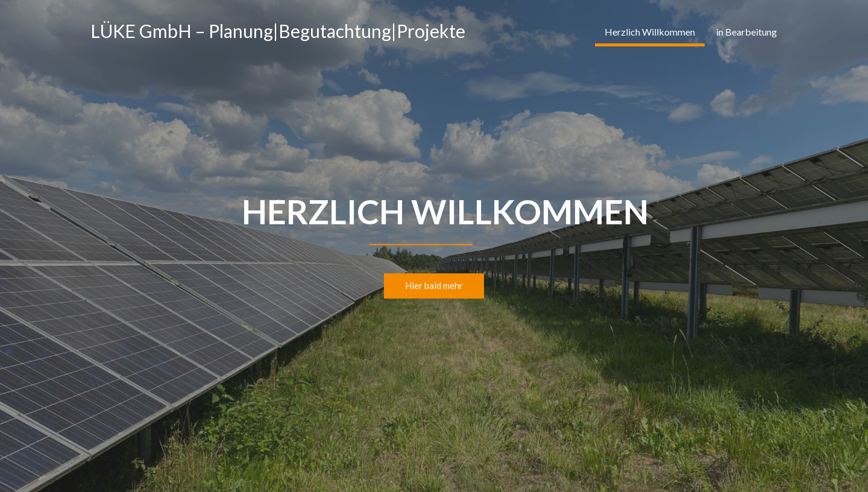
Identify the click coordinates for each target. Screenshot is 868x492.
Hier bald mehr (434, 286)
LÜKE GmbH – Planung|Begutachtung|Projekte (278, 31)
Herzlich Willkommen (650, 32)
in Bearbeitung (747, 32)
